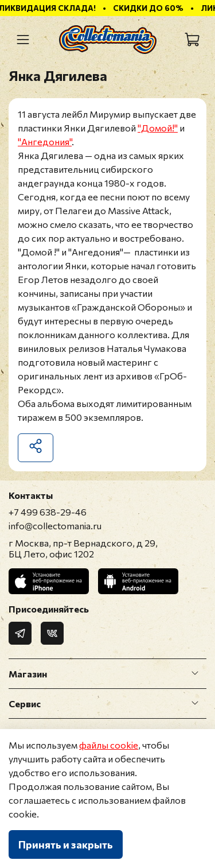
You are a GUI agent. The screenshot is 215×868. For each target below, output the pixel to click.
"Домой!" (158, 128)
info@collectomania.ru (55, 526)
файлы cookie (109, 745)
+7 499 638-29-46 (48, 512)
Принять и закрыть (66, 844)
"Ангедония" (45, 142)
